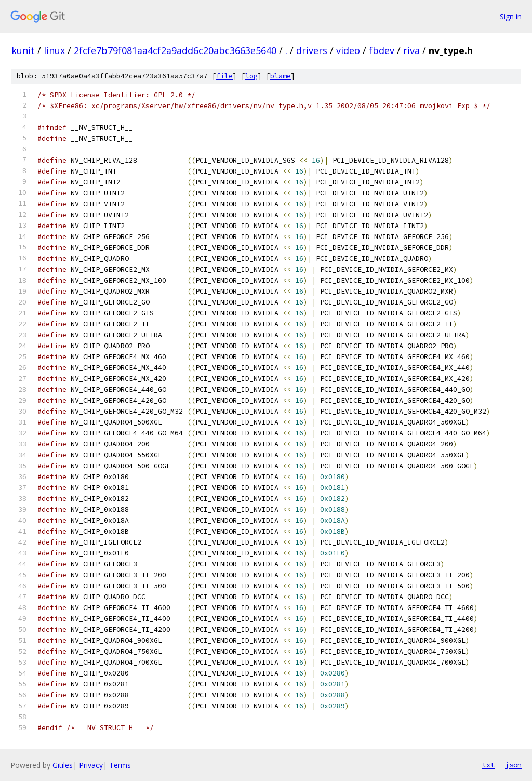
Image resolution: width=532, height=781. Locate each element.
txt (488, 765)
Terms (120, 765)
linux (54, 50)
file (224, 76)
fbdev (382, 50)
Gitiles (63, 765)
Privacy (91, 765)
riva (411, 50)
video (348, 50)
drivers (312, 50)
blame (281, 76)
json (513, 765)
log (251, 76)
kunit (23, 50)
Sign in (511, 16)
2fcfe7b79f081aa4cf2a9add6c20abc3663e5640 (175, 50)
